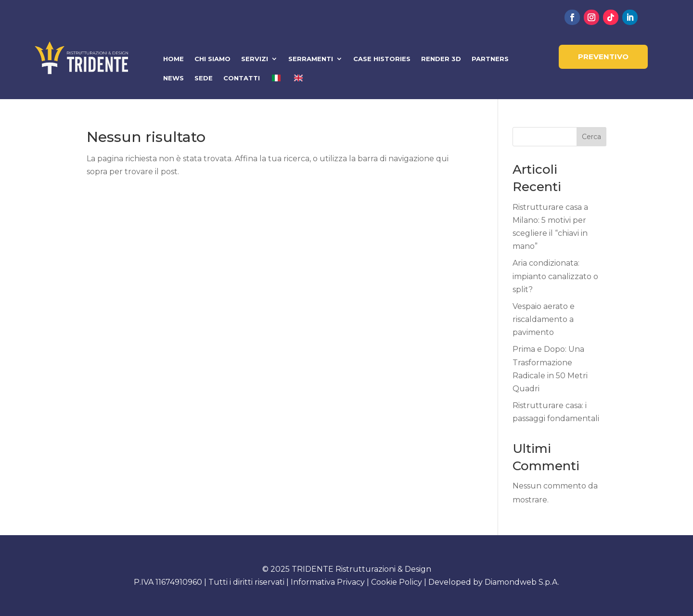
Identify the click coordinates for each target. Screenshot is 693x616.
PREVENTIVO (603, 57)
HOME (173, 59)
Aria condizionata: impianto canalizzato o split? (555, 276)
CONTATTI (242, 78)
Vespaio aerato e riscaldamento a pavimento (544, 319)
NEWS (173, 78)
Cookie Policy (397, 582)
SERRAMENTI (311, 59)
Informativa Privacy (328, 582)
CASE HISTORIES (382, 59)
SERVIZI (255, 59)
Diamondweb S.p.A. (522, 582)
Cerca (591, 137)
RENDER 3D (441, 59)
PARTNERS (490, 59)
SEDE (204, 78)
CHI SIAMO (212, 59)
